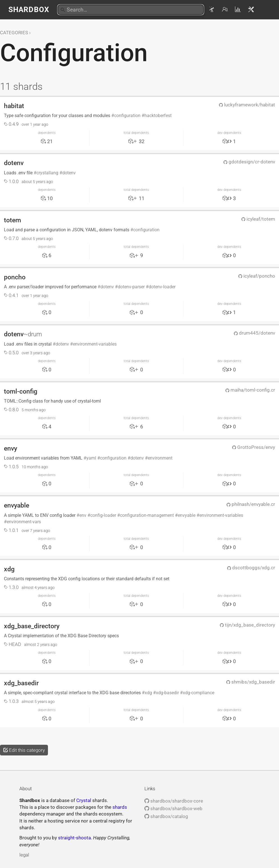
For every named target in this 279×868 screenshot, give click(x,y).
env (83, 515)
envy (11, 448)
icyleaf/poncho (257, 276)
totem (12, 220)
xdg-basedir (167, 693)
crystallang (47, 173)
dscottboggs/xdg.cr (251, 568)
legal (24, 855)
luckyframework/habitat (247, 105)
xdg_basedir (21, 683)
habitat (14, 106)
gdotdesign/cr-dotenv (249, 162)
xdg (9, 569)
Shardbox (29, 10)
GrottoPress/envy (254, 447)
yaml (91, 458)
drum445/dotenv (254, 333)
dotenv (14, 163)
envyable (17, 505)
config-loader (103, 515)
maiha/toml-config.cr (250, 390)
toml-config (21, 391)
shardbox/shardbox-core (174, 801)
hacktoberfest (158, 116)
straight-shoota (74, 838)
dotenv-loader (162, 287)
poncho (15, 277)
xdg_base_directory (32, 626)
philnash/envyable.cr (251, 504)
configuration (127, 116)
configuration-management (147, 515)
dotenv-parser (131, 287)
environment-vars (24, 522)
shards (120, 807)
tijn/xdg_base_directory (247, 625)
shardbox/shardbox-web (173, 808)
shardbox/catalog (166, 816)
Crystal (84, 800)
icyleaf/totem (258, 219)
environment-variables (95, 344)
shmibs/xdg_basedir (251, 682)
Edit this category (24, 750)
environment (160, 458)
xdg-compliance (199, 693)
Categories (14, 33)
